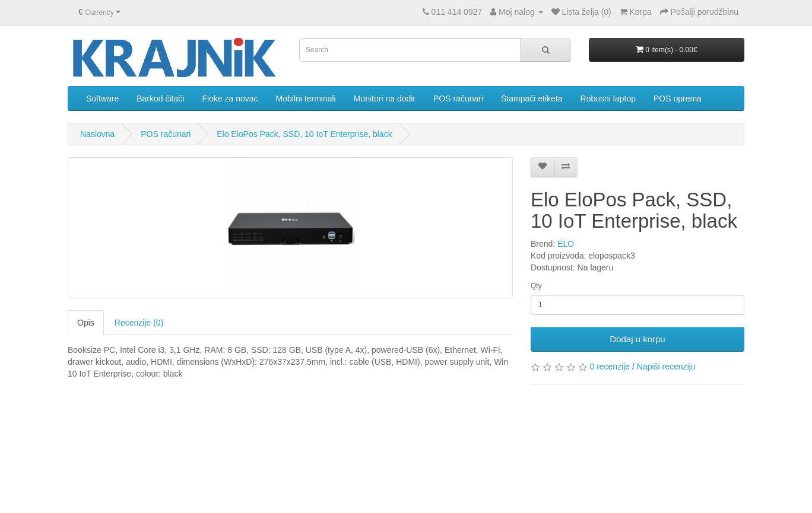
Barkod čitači (160, 98)
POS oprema (678, 98)
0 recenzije (610, 367)
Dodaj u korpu (637, 339)
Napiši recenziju (666, 367)
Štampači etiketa (532, 98)
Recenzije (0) (139, 323)
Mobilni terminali (306, 98)
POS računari (458, 98)
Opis (86, 323)
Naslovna (97, 134)
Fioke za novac (230, 98)
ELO (566, 244)
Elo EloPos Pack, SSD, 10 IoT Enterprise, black (304, 134)
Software (102, 98)
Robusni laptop (608, 98)
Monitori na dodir (385, 98)
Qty (536, 286)
